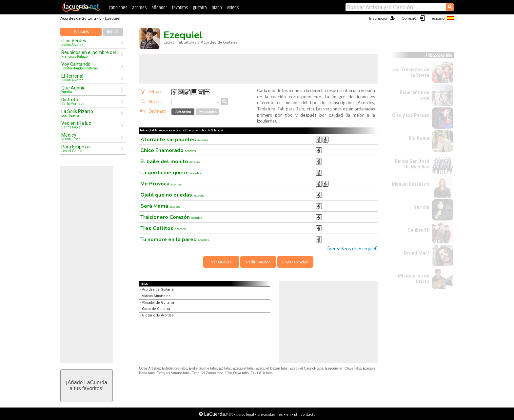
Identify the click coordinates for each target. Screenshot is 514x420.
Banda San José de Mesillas (412, 164)
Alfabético (183, 112)
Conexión (410, 18)
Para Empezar (91, 148)
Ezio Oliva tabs (237, 373)
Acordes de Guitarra (78, 18)
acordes (139, 8)
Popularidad (208, 112)
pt (296, 414)
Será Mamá (160, 206)
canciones (118, 8)
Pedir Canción (258, 262)
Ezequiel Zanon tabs (207, 373)
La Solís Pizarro (91, 113)
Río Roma (419, 138)
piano (217, 8)
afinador (159, 8)
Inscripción (379, 18)
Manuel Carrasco (411, 184)
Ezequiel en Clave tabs (343, 368)
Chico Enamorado (168, 150)
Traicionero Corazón (171, 217)
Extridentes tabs (174, 368)
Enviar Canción (295, 262)
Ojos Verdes (91, 42)
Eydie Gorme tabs (203, 368)
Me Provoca (161, 184)
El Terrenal (91, 78)
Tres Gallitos (163, 228)
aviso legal (245, 414)
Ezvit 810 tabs (261, 373)
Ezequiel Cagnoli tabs (306, 368)
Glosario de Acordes (158, 315)
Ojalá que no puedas (172, 195)
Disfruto (91, 101)
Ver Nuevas (221, 262)
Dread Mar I (417, 253)
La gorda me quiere (171, 173)
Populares (81, 32)
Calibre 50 (418, 230)
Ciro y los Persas (411, 115)
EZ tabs (225, 368)
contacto (308, 414)
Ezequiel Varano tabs (173, 373)
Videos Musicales (156, 296)
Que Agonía (91, 89)
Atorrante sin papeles (174, 140)
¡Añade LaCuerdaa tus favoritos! (87, 385)
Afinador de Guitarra (158, 303)
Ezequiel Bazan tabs (272, 368)
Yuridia (422, 207)
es (281, 414)
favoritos (180, 8)
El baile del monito (170, 162)
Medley (91, 137)
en (288, 414)
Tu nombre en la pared (175, 239)
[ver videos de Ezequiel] (353, 248)
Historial (113, 32)
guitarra (200, 8)
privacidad (266, 414)
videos (233, 8)
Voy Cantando (91, 66)
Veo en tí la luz (91, 125)
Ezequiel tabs (243, 368)
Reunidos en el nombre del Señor (91, 54)
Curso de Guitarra (156, 309)
